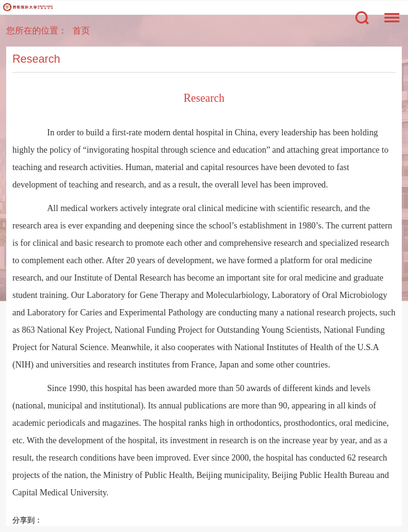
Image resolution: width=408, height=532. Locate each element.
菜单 (389, 11)
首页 (81, 31)
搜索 (362, 18)
